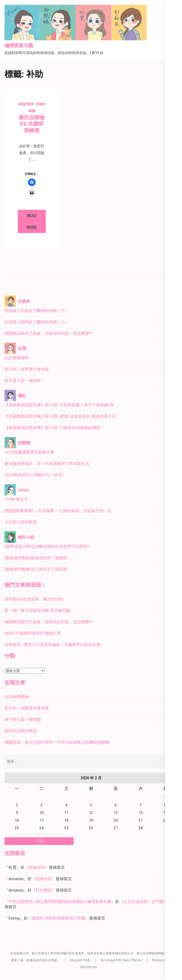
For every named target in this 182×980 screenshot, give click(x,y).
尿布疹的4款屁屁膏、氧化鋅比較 (34, 599)
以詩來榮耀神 (17, 358)
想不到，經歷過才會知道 (27, 369)
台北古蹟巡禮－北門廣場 (145, 902)
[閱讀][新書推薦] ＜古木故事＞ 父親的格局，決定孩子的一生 (58, 511)
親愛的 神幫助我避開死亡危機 (58, 918)
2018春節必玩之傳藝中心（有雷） (35, 475)
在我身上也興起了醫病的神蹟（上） (37, 322)
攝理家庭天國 (19, 46)
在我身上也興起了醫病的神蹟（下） (37, 311)
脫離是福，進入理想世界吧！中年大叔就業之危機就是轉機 (57, 742)
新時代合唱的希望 (21, 731)
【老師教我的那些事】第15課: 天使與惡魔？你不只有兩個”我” (60, 405)
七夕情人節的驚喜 (21, 522)
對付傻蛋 (44, 890)
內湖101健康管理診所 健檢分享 (33, 633)
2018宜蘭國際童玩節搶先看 (29, 452)
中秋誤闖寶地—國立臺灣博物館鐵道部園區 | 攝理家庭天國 (60, 902)
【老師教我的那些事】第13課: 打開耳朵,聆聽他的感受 (52, 428)
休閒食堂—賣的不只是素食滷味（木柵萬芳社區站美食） (54, 645)
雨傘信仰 (37, 867)
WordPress (89, 967)
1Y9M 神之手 (16, 499)
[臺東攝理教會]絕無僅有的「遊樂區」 (38, 558)
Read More (32, 221)
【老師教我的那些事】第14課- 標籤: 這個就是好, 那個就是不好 (60, 416)
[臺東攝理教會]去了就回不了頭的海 (36, 569)
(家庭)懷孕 (26, 104)
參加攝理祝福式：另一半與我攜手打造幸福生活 (47, 463)
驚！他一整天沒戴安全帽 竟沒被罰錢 (37, 610)
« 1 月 (39, 841)
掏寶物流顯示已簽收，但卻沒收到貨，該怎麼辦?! (48, 333)
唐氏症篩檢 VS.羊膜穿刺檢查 (32, 124)
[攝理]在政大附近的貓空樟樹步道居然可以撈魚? (47, 546)
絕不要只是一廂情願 (23, 380)
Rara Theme (132, 960)
